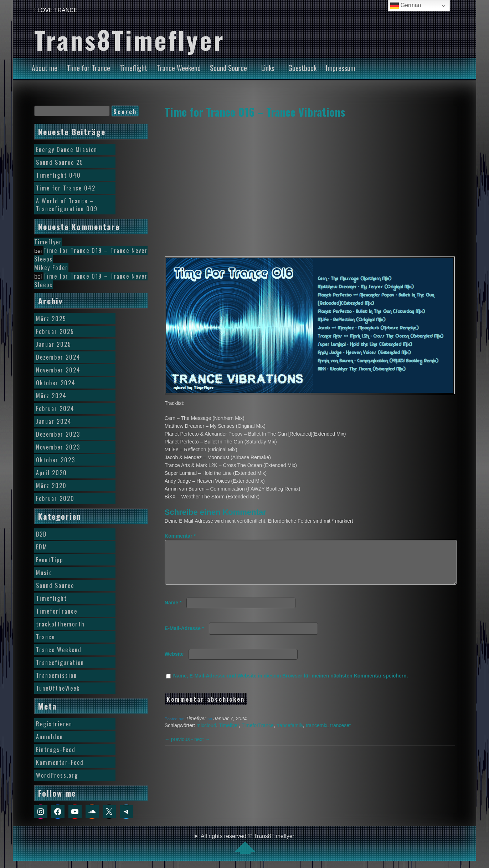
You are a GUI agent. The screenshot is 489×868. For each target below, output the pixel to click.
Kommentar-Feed (60, 762)
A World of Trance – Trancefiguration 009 (67, 205)
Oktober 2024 (56, 383)
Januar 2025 (54, 344)
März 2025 (51, 319)
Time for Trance (88, 68)
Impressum (341, 68)
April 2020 (52, 473)
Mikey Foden (51, 268)
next (202, 748)
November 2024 (58, 370)
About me (45, 68)
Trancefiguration (60, 663)
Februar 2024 (55, 408)
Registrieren (54, 724)
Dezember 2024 (58, 357)
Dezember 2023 (58, 434)
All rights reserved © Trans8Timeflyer (248, 843)
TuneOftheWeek (58, 688)
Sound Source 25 (60, 162)
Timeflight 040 (58, 175)
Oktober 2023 (56, 460)
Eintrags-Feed (56, 750)
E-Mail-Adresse (184, 637)
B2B (41, 534)
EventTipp (50, 560)
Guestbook (302, 68)
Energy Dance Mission (67, 149)
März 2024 (51, 396)
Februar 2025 (55, 331)
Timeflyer (229, 734)
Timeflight (133, 68)
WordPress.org (57, 775)
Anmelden (50, 737)
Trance (45, 637)
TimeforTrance (258, 734)
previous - (179, 748)
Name (173, 611)
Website (174, 663)
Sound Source (228, 68)
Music (44, 573)
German (406, 6)
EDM (42, 547)
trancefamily (290, 734)
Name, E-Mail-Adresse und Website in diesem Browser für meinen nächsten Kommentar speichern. (291, 684)
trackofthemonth (60, 624)
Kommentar (180, 536)
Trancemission (56, 675)
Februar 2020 (55, 498)
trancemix (317, 734)
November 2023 (58, 447)
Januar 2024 (54, 421)
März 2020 (51, 486)
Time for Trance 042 (66, 188)
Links (268, 68)
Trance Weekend (179, 68)
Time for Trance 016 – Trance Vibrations (255, 112)
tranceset (340, 734)
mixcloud (206, 734)
